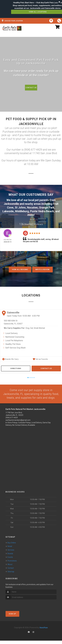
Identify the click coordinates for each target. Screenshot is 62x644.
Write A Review (42, 269)
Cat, (32, 327)
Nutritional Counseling (15, 336)
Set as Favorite (40, 359)
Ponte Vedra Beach (42, 211)
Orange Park (47, 207)
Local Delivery (11, 333)
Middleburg (22, 211)
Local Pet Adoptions (14, 340)
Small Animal (39, 327)
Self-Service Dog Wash (15, 347)
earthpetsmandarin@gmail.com (18, 424)
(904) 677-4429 (12, 421)
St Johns (20, 207)
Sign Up (12, 617)
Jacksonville (11, 204)
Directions (16, 368)
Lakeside (8, 211)
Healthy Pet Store (13, 343)
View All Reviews (20, 269)
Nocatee (32, 207)
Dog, (28, 327)
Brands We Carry (10, 359)
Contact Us (31, 88)
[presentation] (19, 607)
